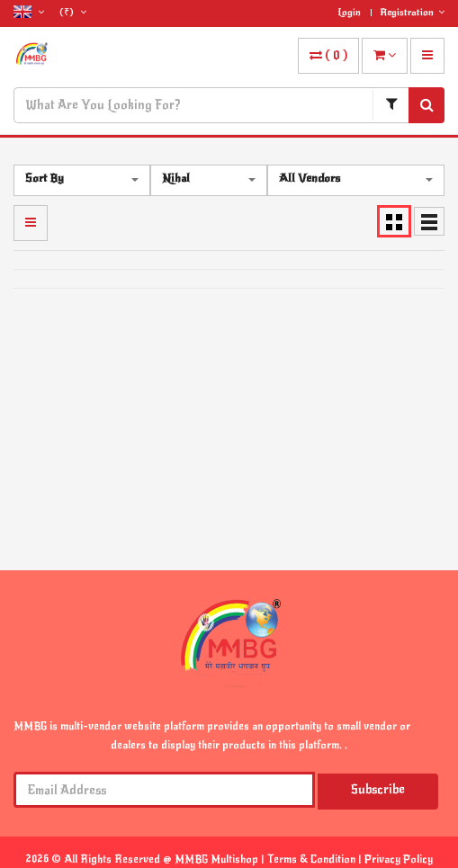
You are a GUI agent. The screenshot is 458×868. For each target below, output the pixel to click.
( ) (328, 55)
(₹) (73, 12)
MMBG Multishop (218, 859)
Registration (412, 12)
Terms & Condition (313, 859)
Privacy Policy (399, 859)
